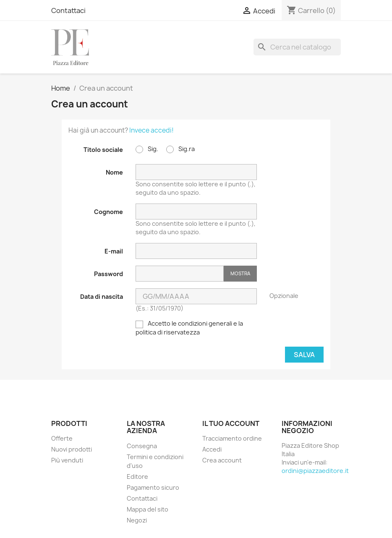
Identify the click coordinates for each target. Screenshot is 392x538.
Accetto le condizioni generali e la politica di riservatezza (189, 328)
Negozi (137, 520)
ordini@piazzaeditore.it (315, 471)
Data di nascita (102, 296)
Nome (114, 172)
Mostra (240, 273)
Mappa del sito (148, 509)
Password (108, 274)
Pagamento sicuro (153, 487)
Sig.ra (180, 149)
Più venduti (67, 460)
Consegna (142, 446)
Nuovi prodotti (72, 449)
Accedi (212, 449)
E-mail (114, 251)
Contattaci (68, 10)
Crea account (222, 460)
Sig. (147, 149)
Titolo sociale (103, 150)
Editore (137, 477)
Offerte (62, 438)
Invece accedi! (152, 130)
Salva (304, 355)
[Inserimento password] (180, 274)
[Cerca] (297, 47)
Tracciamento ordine (232, 438)
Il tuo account (231, 423)
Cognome (108, 212)
